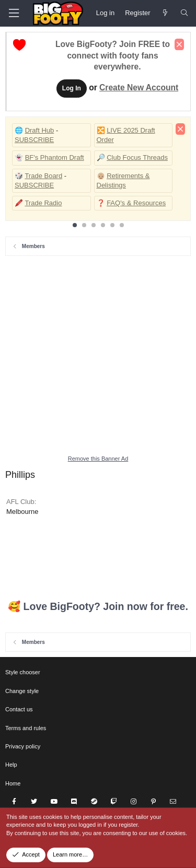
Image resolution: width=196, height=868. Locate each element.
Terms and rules (26, 728)
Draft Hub (40, 130)
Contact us (19, 709)
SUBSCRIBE (34, 140)
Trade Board (43, 176)
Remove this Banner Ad (98, 459)
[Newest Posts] (165, 13)
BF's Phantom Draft (55, 157)
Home (13, 783)
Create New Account (139, 87)
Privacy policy (23, 746)
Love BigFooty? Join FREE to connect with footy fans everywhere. (113, 56)
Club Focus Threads (137, 157)
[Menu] (14, 13)
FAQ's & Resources (136, 203)
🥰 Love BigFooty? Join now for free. (98, 606)
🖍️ (19, 203)
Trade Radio (43, 203)
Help (11, 765)
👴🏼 (101, 176)
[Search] (184, 13)
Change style (22, 691)
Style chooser (23, 672)
